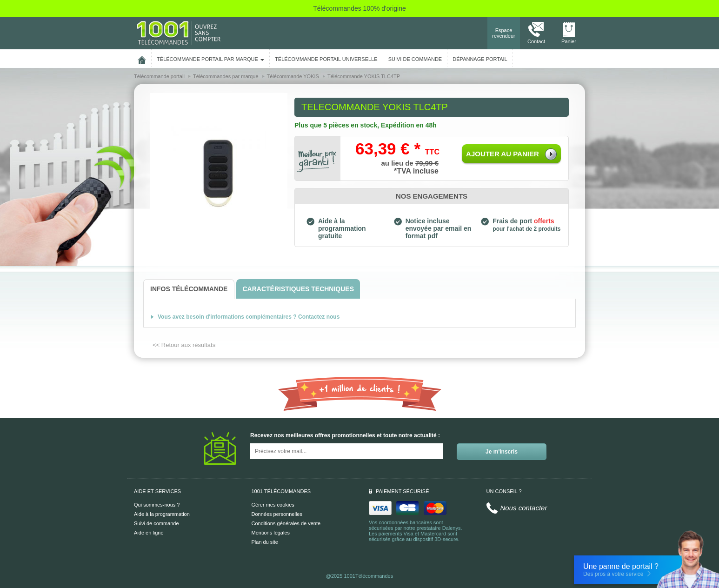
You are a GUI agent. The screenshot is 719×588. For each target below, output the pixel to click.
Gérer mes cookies (273, 505)
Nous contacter (524, 508)
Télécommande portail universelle (326, 59)
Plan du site (265, 542)
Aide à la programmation (162, 514)
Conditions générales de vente (286, 523)
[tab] (189, 289)
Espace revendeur (504, 33)
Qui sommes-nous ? (157, 505)
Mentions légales (271, 533)
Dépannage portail (480, 59)
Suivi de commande (156, 523)
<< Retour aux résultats (184, 345)
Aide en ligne (149, 533)
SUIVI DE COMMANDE (415, 59)
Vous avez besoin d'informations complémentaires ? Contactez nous (249, 317)
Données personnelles (277, 514)
